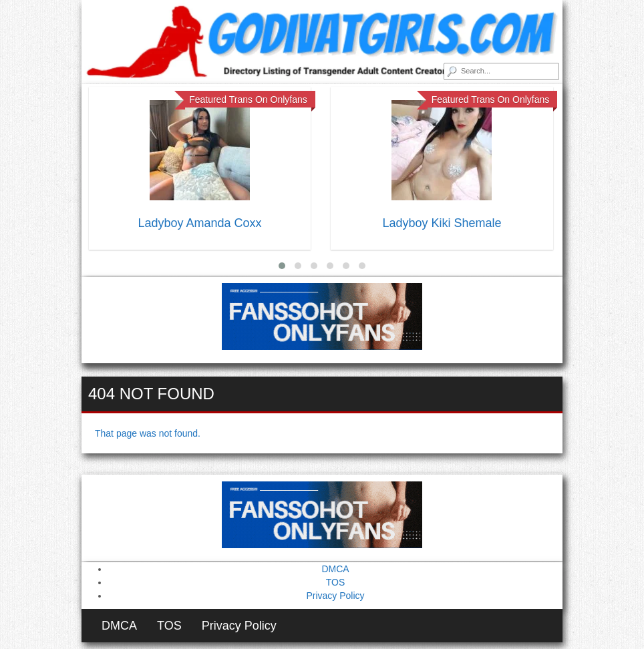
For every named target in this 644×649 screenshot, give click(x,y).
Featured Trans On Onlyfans (248, 99)
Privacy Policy (335, 596)
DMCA (335, 569)
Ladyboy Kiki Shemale (442, 223)
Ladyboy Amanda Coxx (199, 223)
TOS (336, 582)
